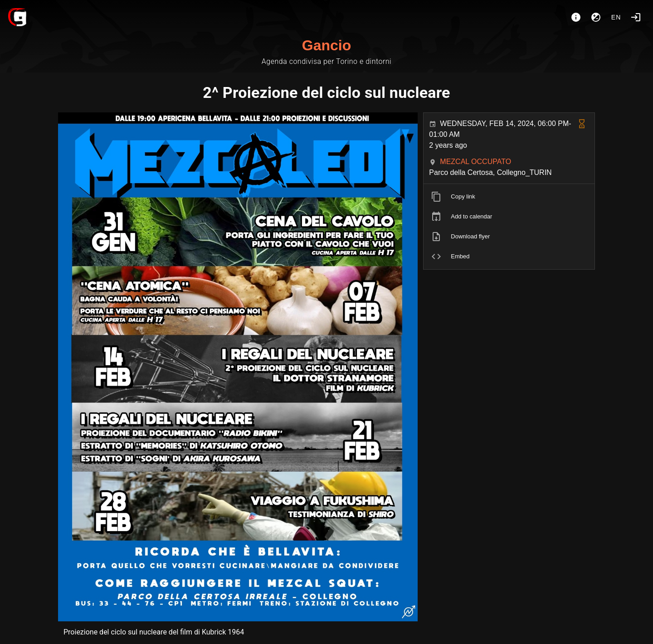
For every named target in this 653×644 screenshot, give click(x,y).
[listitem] (509, 197)
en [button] (616, 17)
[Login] (636, 17)
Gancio (326, 45)
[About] (576, 17)
